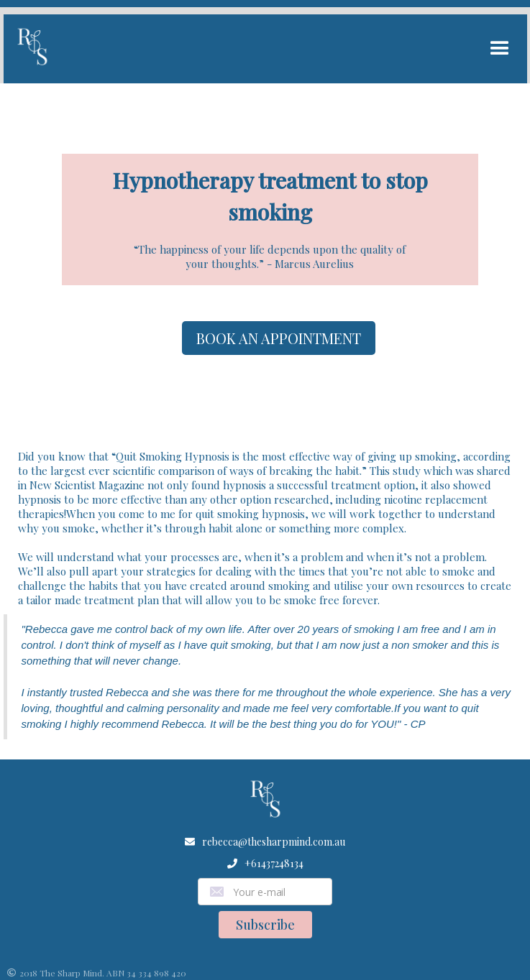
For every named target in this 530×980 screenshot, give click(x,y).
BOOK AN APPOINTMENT (279, 338)
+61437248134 (274, 863)
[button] (500, 49)
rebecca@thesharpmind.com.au (274, 842)
